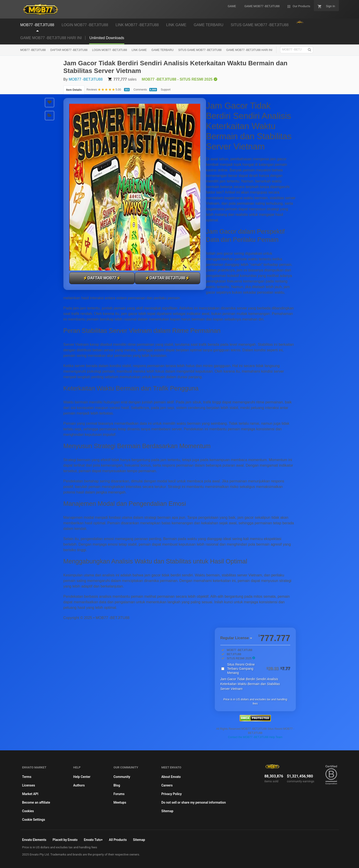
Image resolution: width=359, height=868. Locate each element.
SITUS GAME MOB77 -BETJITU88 (200, 50)
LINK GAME (139, 50)
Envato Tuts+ (93, 840)
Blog (117, 785)
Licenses (29, 785)
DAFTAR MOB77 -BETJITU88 (69, 50)
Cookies (28, 811)
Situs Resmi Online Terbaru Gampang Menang (259, 669)
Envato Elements (34, 840)
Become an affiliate (36, 802)
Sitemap (167, 811)
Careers (167, 785)
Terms (27, 777)
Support (166, 90)
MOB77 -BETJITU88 (33, 50)
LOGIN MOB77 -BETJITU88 (110, 50)
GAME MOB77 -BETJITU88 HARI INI (51, 38)
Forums (119, 794)
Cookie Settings (34, 820)
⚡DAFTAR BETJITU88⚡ (167, 278)
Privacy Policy (172, 794)
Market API (30, 794)
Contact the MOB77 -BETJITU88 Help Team (255, 737)
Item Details (74, 90)
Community (122, 777)
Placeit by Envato (65, 840)
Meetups (120, 802)
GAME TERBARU (162, 50)
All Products (118, 840)
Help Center (82, 777)
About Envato (171, 777)
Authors (79, 785)
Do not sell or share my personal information (194, 802)
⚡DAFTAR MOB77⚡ (102, 278)
